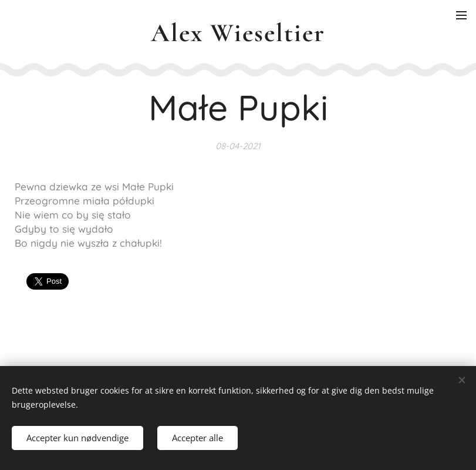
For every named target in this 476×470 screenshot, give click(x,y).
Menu (461, 15)
